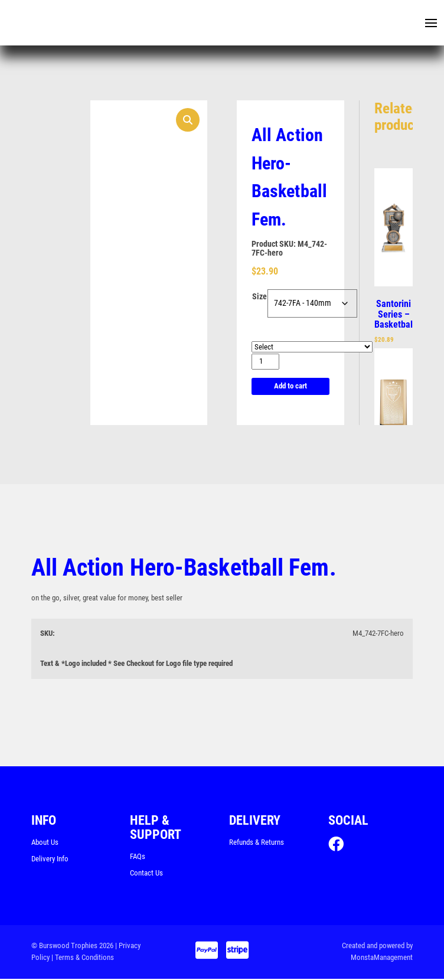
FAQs (138, 857)
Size (259, 298)
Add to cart (290, 387)
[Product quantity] (265, 363)
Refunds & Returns (257, 843)
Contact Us (146, 874)
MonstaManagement (382, 959)
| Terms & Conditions (83, 959)
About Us (45, 843)
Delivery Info (50, 860)
